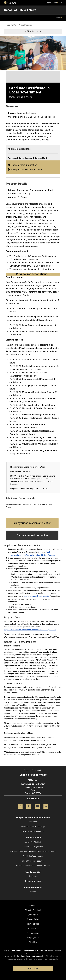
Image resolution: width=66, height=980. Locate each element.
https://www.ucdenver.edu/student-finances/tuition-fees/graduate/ (30, 630)
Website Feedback (33, 910)
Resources (33, 876)
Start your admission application (27, 169)
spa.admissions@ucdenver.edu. (37, 596)
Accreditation (33, 933)
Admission (33, 822)
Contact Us (33, 906)
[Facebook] (20, 809)
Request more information (24, 165)
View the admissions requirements (20, 504)
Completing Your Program (33, 856)
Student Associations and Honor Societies (33, 866)
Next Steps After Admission (33, 831)
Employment (33, 938)
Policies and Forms (33, 881)
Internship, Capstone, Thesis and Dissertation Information (33, 851)
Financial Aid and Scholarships (33, 827)
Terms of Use (33, 924)
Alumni (33, 892)
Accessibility (33, 929)
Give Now (33, 942)
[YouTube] (37, 809)
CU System (33, 915)
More (59, 18)
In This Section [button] (33, 31)
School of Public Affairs (20, 10)
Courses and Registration (33, 847)
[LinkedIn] (46, 809)
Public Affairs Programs (23, 25)
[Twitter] (29, 809)
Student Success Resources (33, 861)
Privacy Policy (33, 919)
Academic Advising (33, 842)
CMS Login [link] (33, 968)
